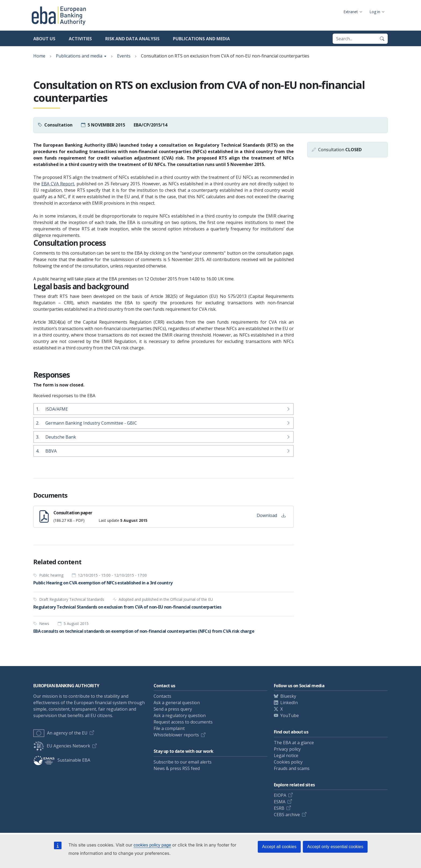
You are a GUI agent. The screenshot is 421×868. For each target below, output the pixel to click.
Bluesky (288, 696)
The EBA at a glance (294, 743)
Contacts (162, 696)
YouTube (290, 715)
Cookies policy (288, 762)
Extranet (351, 12)
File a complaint (169, 728)
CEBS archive (287, 815)
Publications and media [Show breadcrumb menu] (79, 56)
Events (124, 56)
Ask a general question (177, 703)
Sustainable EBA (62, 760)
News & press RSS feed (177, 768)
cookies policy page (152, 845)
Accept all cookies (279, 847)
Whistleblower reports (176, 735)
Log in (375, 12)
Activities (80, 39)
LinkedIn (289, 703)
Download (271, 515)
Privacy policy (287, 749)
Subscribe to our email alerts (183, 762)
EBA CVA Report (58, 184)
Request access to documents (183, 722)
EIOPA (280, 795)
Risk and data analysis (132, 39)
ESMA (280, 802)
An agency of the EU (60, 733)
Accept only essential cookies (335, 847)
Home (39, 56)
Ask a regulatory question (180, 715)
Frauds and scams (292, 768)
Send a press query (173, 709)
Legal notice (286, 755)
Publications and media (201, 39)
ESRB (279, 808)
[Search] (382, 39)
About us (44, 39)
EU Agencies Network (62, 746)
